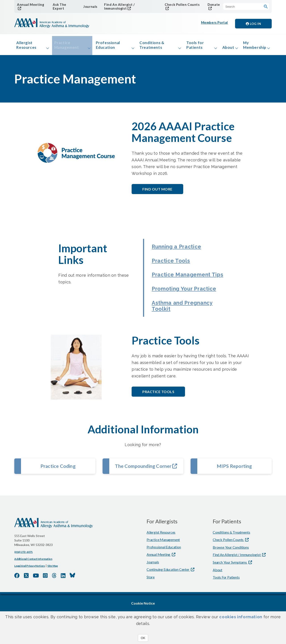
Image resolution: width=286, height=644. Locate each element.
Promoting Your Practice (176, 310)
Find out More (157, 193)
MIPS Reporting (234, 495)
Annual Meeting (30, 5)
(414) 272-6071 (23, 589)
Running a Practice (181, 251)
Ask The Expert (59, 7)
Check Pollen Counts (180, 5)
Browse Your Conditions (231, 584)
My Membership (253, 47)
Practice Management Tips (186, 287)
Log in (253, 24)
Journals (89, 7)
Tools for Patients (190, 47)
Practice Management (68, 47)
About (222, 49)
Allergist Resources (28, 47)
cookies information (241, 617)
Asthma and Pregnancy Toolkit (188, 333)
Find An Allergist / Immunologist (129, 5)
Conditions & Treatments (149, 47)
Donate (212, 5)
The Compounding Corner (146, 495)
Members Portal (215, 24)
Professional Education (107, 47)
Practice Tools (173, 267)
